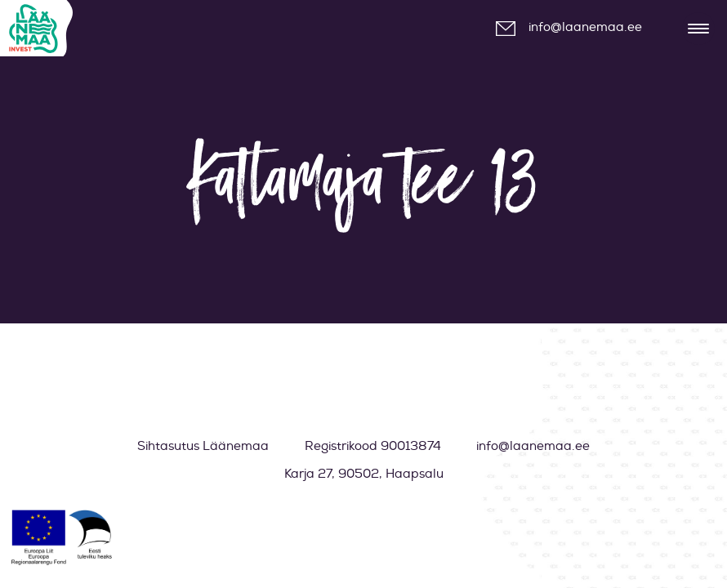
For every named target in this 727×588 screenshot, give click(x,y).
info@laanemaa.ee (585, 27)
